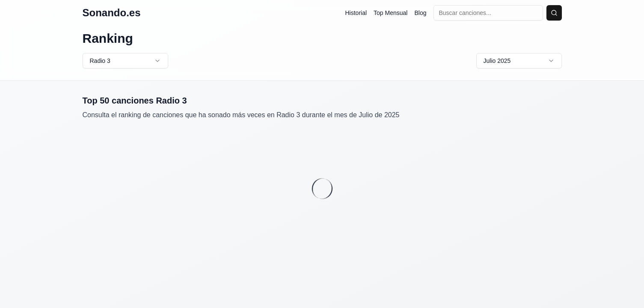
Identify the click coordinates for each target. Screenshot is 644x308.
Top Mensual (390, 13)
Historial (356, 13)
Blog (420, 13)
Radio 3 (125, 61)
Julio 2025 (519, 61)
